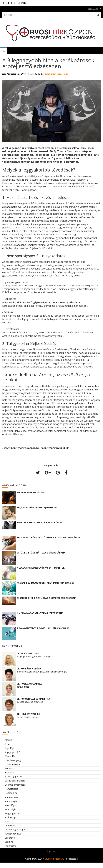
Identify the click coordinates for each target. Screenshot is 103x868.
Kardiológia (10, 805)
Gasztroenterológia (15, 781)
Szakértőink (12, 646)
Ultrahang (10, 838)
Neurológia (10, 809)
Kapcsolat (51, 851)
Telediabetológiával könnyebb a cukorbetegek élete (48, 538)
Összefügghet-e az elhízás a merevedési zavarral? (47, 598)
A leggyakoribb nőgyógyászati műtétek (41, 568)
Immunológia (11, 797)
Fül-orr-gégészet (14, 777)
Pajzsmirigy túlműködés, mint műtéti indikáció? (45, 583)
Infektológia (11, 801)
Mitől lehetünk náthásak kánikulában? (41, 553)
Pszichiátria (10, 846)
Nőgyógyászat (12, 813)
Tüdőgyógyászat (13, 834)
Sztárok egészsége (15, 829)
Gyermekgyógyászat (15, 785)
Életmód (9, 768)
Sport (7, 821)
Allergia (8, 740)
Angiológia (10, 748)
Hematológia (11, 789)
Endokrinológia (12, 764)
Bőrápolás (10, 756)
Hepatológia (11, 793)
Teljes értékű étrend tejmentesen (37, 507)
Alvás (7, 744)
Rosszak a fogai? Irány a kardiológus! (39, 522)
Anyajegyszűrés (13, 752)
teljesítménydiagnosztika (57, 74)
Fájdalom (9, 772)
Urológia (9, 842)
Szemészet (10, 825)
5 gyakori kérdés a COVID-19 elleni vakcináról (44, 628)
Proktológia (11, 817)
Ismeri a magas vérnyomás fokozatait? (40, 613)
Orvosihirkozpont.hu (54, 859)
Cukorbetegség (13, 760)
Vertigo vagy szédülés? (30, 492)
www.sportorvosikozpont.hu (52, 448)
